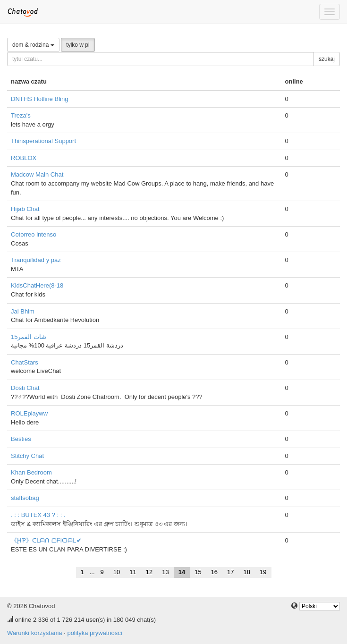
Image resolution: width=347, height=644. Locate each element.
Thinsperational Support (43, 141)
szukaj (327, 59)
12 (149, 572)
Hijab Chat (25, 209)
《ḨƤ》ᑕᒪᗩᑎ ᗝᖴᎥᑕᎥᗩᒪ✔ (46, 540)
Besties (21, 439)
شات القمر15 (29, 337)
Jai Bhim (23, 311)
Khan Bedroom (31, 472)
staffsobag (25, 498)
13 (165, 572)
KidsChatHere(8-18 (37, 285)
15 (198, 572)
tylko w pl (78, 45)
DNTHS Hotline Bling (39, 99)
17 (230, 572)
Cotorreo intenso (34, 234)
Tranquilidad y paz (36, 260)
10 (117, 572)
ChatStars (25, 362)
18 (247, 572)
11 (133, 572)
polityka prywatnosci (94, 633)
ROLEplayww (29, 413)
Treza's (21, 115)
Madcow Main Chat (37, 174)
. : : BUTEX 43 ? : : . (38, 515)
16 (214, 572)
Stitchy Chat (27, 456)
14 (182, 572)
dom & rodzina (33, 45)
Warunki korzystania (35, 633)
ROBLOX (24, 158)
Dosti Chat (25, 388)
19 (263, 572)
